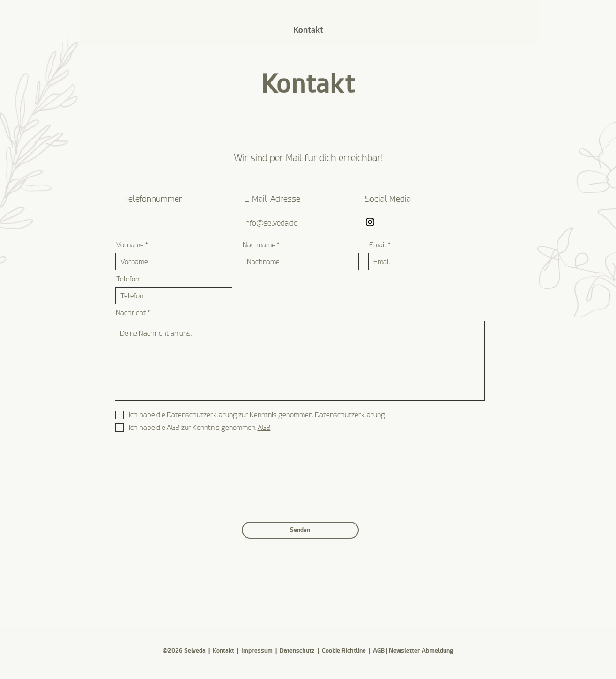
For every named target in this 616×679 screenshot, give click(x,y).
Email (378, 245)
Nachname (259, 245)
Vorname (130, 245)
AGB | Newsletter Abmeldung (413, 651)
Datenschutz (298, 651)
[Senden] (300, 530)
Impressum (257, 651)
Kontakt (223, 651)
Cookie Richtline (344, 651)
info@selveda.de (271, 223)
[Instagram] (370, 222)
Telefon (128, 279)
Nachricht (131, 313)
